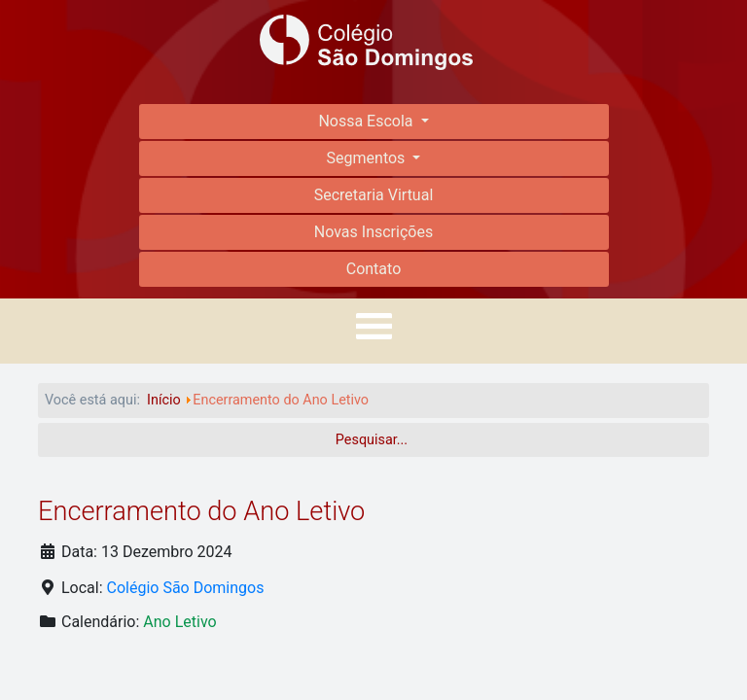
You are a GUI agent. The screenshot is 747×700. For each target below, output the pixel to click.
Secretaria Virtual (374, 195)
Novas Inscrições (373, 232)
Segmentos (368, 158)
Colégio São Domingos (186, 588)
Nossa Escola (367, 121)
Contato (374, 269)
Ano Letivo (179, 622)
